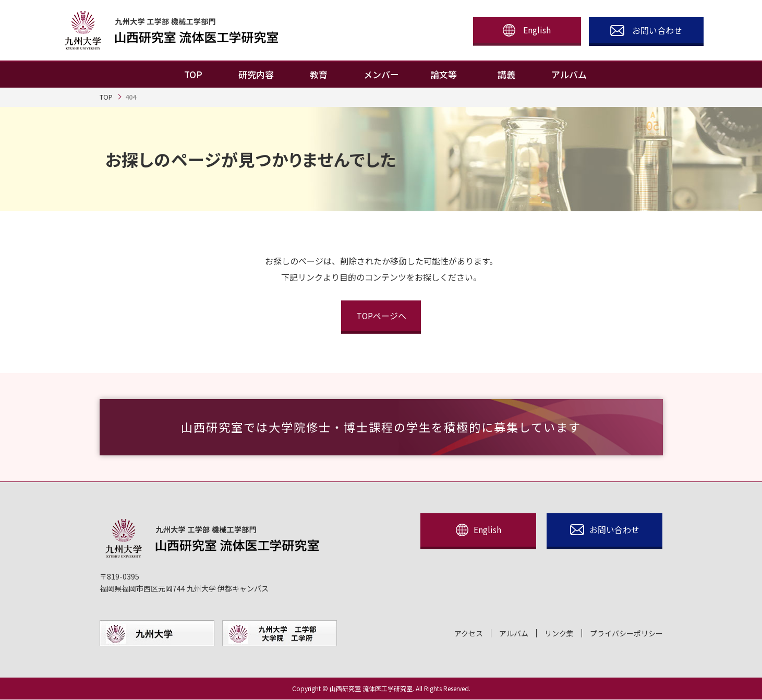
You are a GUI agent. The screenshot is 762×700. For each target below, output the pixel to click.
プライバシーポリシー (626, 634)
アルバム (514, 634)
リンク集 (559, 634)
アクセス (469, 634)
